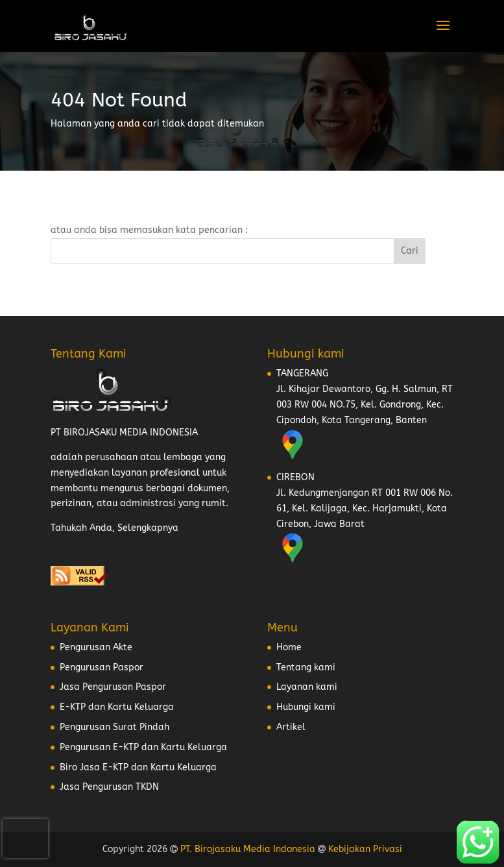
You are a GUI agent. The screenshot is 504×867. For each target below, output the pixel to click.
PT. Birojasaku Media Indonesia (248, 849)
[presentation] (25, 838)
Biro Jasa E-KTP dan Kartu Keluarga (138, 767)
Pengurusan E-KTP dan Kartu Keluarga (143, 747)
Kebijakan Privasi (365, 849)
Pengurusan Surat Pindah (114, 727)
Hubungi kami (306, 707)
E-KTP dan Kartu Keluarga (117, 707)
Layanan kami (307, 687)
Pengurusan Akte (96, 647)
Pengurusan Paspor (102, 667)
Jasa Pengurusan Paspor (113, 687)
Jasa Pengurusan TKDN (109, 787)
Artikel (291, 727)
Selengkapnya (148, 528)
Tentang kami (306, 667)
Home (289, 647)
